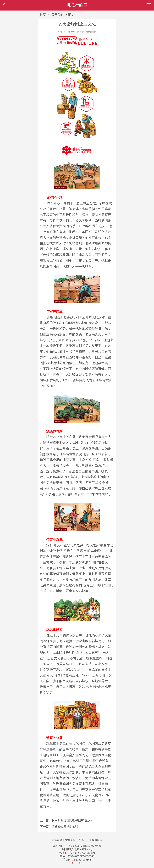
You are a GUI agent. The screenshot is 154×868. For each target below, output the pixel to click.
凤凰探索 (97, 840)
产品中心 (84, 840)
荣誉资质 (70, 840)
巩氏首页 (57, 840)
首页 (43, 15)
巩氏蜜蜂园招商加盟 (65, 827)
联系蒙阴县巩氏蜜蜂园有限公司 (72, 820)
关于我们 (57, 15)
